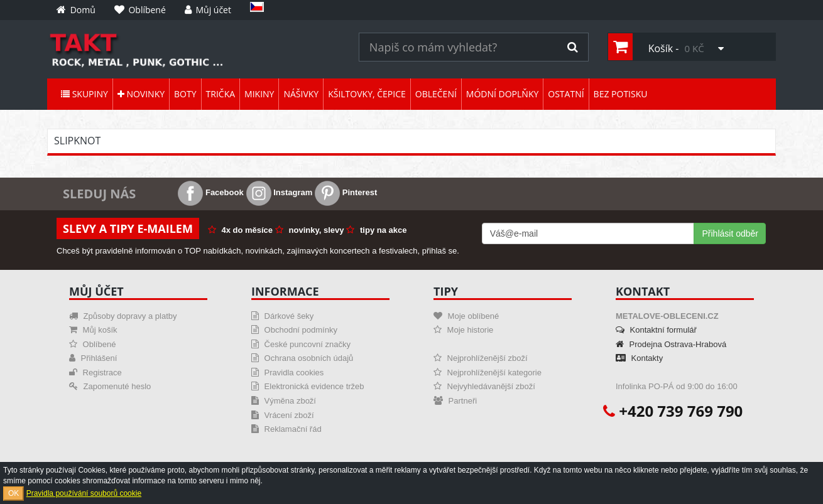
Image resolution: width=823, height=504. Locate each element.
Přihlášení (93, 358)
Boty (185, 94)
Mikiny (259, 94)
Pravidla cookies (287, 373)
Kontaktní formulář (656, 330)
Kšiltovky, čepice (367, 94)
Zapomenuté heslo (110, 386)
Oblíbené (92, 344)
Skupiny (84, 94)
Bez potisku (621, 94)
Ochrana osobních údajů (302, 358)
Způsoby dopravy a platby (123, 316)
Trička (221, 94)
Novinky (141, 94)
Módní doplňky (502, 94)
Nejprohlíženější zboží (481, 358)
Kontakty (639, 358)
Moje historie (463, 330)
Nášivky (301, 94)
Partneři (455, 401)
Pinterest (346, 192)
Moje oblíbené (466, 316)
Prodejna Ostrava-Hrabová (671, 344)
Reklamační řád (286, 429)
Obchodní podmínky (294, 330)
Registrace (95, 373)
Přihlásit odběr (730, 233)
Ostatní (566, 94)
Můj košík (93, 330)
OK (14, 493)
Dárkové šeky (282, 316)
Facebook (210, 192)
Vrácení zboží (283, 415)
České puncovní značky (301, 344)
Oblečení (436, 94)
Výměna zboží (284, 401)
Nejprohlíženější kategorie (488, 373)
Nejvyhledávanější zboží (484, 386)
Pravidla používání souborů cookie (84, 493)
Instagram (280, 192)
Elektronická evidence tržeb (308, 386)
